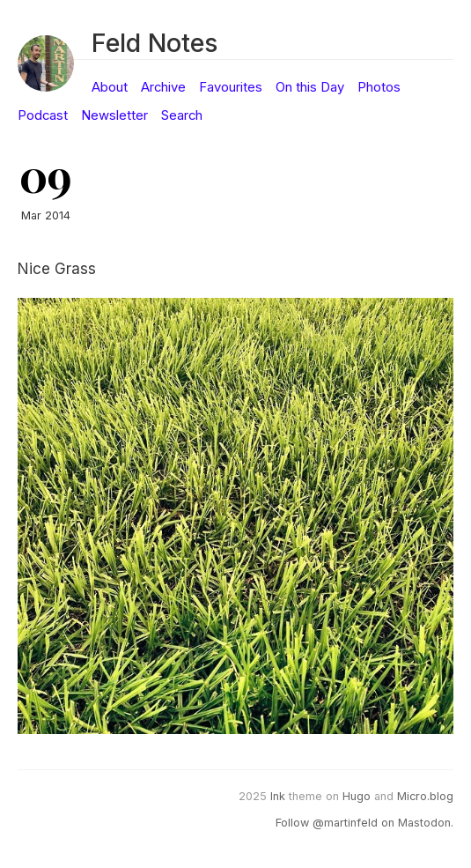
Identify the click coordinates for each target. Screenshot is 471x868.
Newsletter (114, 115)
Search (182, 115)
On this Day (310, 87)
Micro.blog (425, 796)
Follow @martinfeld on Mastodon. (364, 823)
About (110, 87)
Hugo (357, 796)
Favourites (231, 87)
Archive (163, 87)
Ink (278, 796)
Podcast (43, 115)
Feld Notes (155, 43)
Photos (379, 87)
